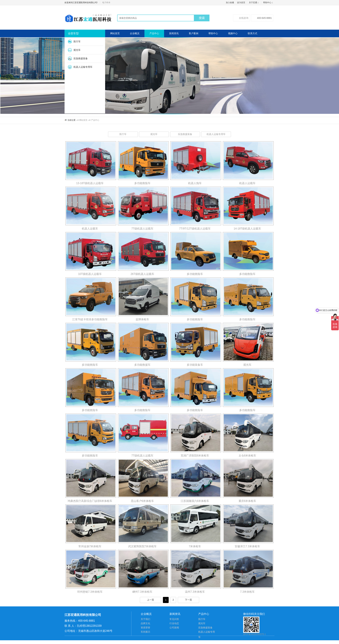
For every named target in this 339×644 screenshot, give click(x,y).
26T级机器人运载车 (142, 274)
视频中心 (233, 33)
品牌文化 (145, 623)
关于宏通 (254, 3)
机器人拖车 (195, 183)
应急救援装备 (81, 58)
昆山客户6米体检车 (142, 501)
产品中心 (154, 33)
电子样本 (106, 3)
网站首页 (115, 33)
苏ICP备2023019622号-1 (254, 634)
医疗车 (77, 41)
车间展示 (145, 632)
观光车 (77, 50)
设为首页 (241, 3)
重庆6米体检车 (247, 501)
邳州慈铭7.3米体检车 (90, 592)
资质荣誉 (145, 628)
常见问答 (174, 619)
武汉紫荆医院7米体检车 (142, 546)
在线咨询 (241, 18)
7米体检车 (195, 546)
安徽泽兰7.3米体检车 (247, 546)
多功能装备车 (195, 365)
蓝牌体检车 (142, 319)
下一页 (188, 600)
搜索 (202, 18)
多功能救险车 (142, 183)
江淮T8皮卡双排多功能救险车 (90, 319)
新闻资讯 (174, 33)
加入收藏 (230, 3)
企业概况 (135, 33)
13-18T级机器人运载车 (90, 183)
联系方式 (252, 33)
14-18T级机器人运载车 (247, 229)
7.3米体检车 (247, 592)
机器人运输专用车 (83, 67)
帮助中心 (268, 3)
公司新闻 (174, 628)
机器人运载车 (247, 183)
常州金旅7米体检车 (90, 546)
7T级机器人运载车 (142, 229)
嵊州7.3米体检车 (142, 592)
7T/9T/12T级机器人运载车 (195, 229)
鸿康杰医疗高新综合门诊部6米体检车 (90, 501)
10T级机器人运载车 (90, 274)
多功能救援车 (142, 365)
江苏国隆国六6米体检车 (195, 501)
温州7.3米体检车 (195, 592)
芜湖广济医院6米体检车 (195, 456)
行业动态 (174, 623)
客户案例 (194, 33)
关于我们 (145, 619)
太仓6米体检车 (247, 456)
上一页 (151, 600)
